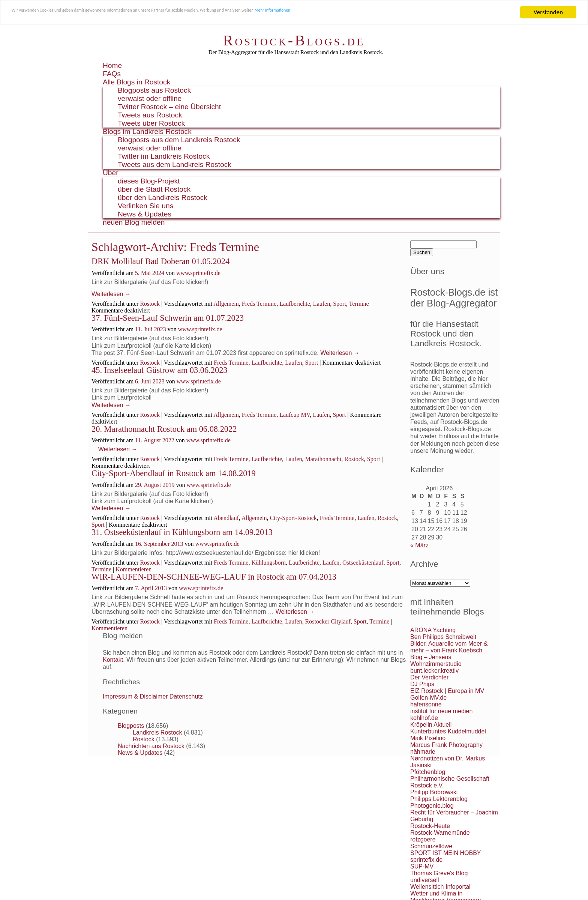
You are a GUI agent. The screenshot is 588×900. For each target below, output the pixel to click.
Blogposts (131, 726)
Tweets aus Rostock (150, 115)
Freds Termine (259, 304)
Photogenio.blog (432, 806)
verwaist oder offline (150, 98)
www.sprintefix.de (198, 273)
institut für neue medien (441, 711)
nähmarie (423, 752)
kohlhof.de (424, 718)
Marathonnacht (323, 459)
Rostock (150, 304)
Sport (340, 304)
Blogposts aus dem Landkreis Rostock (179, 140)
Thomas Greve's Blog (439, 873)
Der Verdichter (429, 677)
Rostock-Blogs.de (294, 40)
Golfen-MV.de (428, 698)
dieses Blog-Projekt (149, 181)
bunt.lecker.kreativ (434, 671)
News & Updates (145, 214)
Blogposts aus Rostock (154, 90)
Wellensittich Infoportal (440, 887)
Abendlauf (226, 518)
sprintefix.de (426, 860)
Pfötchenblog (428, 772)
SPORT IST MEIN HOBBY (446, 853)
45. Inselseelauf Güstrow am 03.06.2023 (160, 370)
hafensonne (426, 704)
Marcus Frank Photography (446, 745)
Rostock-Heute (430, 826)
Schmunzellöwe (431, 846)
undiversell (424, 880)
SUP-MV (422, 866)
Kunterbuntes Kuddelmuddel (448, 731)
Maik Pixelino (428, 738)
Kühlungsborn (268, 563)
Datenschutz (186, 696)
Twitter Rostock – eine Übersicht (169, 107)
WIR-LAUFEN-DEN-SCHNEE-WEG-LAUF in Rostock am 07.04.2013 (214, 577)
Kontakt (113, 660)
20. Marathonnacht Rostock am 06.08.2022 (164, 429)
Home (112, 65)
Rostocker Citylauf (328, 621)
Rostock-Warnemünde (440, 833)
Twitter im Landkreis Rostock (164, 156)
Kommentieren (133, 569)
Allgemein (226, 304)
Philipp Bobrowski (434, 792)
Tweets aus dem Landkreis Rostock (175, 165)
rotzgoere (423, 839)
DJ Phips (422, 684)
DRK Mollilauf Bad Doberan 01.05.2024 (160, 261)
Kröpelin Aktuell (431, 725)
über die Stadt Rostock (154, 189)
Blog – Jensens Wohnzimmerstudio (436, 660)
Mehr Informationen (396, 13)
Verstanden (548, 12)
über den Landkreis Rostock (163, 198)
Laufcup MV (295, 415)
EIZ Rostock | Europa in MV (447, 691)
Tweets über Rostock (151, 123)
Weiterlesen (111, 294)
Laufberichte (295, 304)
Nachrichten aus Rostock (151, 746)
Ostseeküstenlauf (363, 563)
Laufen (322, 304)
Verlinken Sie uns (145, 206)
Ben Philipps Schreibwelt (443, 637)
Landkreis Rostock (157, 732)
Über (111, 173)
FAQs (112, 74)
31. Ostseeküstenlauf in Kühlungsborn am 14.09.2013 (182, 532)
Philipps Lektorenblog (439, 799)
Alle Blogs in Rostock (136, 82)
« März (419, 545)
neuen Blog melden (134, 222)
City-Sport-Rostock (293, 518)
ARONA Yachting (433, 630)
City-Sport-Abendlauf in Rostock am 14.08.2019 (174, 473)
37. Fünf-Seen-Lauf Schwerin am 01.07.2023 (168, 318)
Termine (359, 304)
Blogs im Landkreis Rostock (147, 131)
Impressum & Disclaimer (135, 696)
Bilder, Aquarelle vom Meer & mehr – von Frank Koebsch (449, 647)
